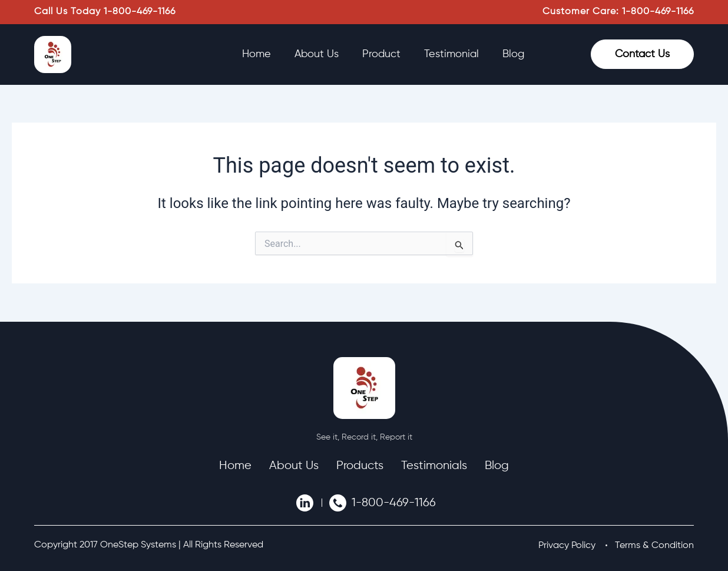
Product (381, 54)
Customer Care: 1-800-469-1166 (618, 12)
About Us (317, 54)
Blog (513, 54)
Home (257, 54)
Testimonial (451, 54)
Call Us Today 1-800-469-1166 (105, 12)
